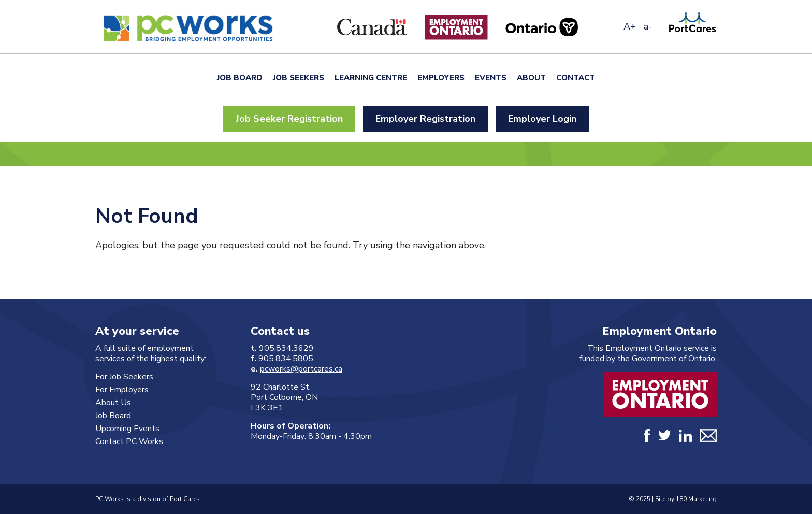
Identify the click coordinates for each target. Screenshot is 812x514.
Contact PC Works (129, 441)
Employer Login (542, 119)
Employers (441, 78)
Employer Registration (425, 119)
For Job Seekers (124, 377)
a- (648, 26)
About (531, 78)
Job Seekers (299, 78)
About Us (113, 403)
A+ (630, 26)
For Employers (122, 390)
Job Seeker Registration (289, 119)
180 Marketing (696, 499)
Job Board (240, 78)
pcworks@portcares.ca (301, 369)
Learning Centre (371, 78)
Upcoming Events (127, 429)
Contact (576, 78)
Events (491, 78)
